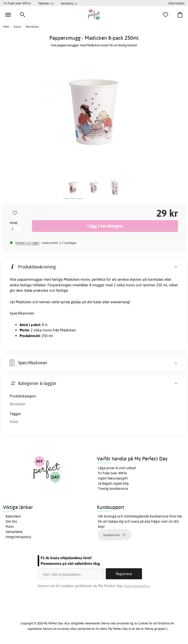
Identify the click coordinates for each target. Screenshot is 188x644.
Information (176, 3)
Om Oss (11, 521)
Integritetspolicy (18, 537)
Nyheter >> (46, 3)
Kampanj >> (69, 3)
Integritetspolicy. (137, 586)
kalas (97, 302)
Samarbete (14, 532)
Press (10, 527)
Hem (6, 27)
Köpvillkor (13, 516)
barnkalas (155, 279)
